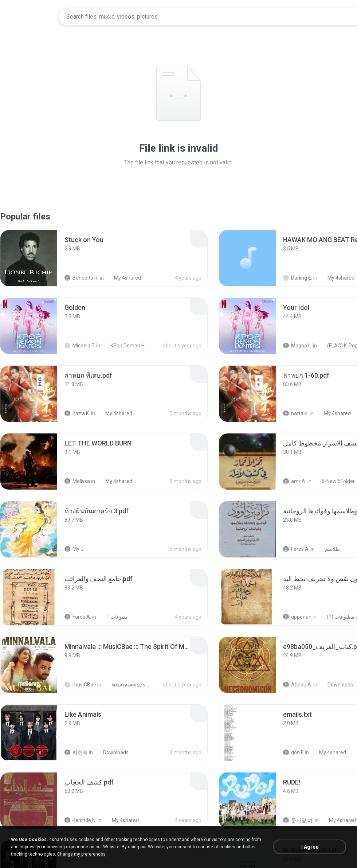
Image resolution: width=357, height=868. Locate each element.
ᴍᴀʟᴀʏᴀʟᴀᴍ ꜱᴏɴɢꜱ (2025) (127, 685)
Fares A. (296, 549)
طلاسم (328, 549)
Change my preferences (81, 854)
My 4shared (123, 278)
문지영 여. (298, 820)
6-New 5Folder (334, 481)
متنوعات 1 (113, 617)
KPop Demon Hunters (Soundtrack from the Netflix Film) (126, 346)
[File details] (29, 258)
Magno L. (297, 346)
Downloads (336, 685)
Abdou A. (298, 685)
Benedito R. (82, 278)
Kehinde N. (81, 820)
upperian (297, 617)
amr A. (295, 481)
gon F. (293, 752)
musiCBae (80, 685)
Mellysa (77, 481)
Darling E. (298, 278)
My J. (74, 549)
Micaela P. (80, 346)
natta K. (77, 413)
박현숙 (76, 752)
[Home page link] (30, 17)
